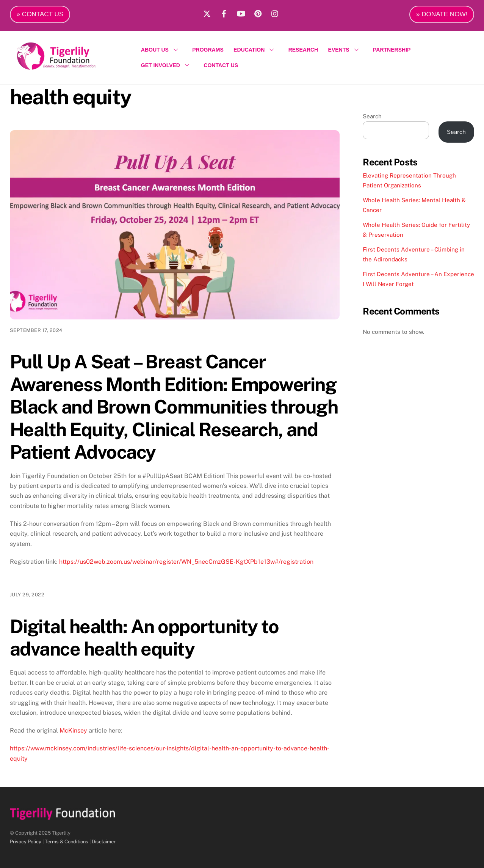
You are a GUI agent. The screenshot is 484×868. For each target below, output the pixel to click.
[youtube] (241, 13)
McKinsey (73, 730)
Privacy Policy (26, 842)
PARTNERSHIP (392, 50)
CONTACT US (221, 65)
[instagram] (275, 13)
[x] (207, 13)
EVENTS (346, 50)
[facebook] (224, 13)
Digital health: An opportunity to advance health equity (144, 638)
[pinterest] (258, 13)
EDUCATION (256, 50)
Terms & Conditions (67, 842)
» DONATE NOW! (442, 14)
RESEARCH (303, 50)
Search (372, 116)
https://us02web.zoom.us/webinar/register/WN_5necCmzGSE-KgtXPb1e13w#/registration (186, 562)
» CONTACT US (40, 14)
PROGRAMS (208, 50)
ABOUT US (162, 50)
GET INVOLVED (167, 65)
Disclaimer (104, 842)
